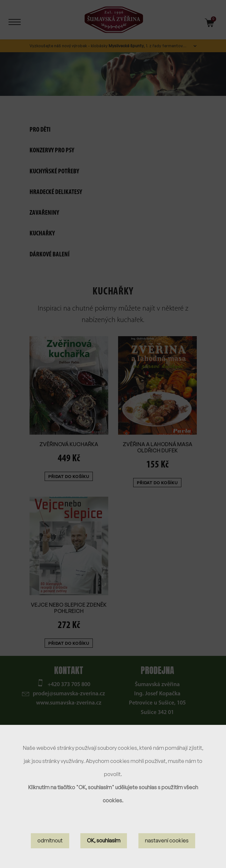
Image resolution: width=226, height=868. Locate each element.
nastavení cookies (167, 842)
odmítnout (50, 842)
